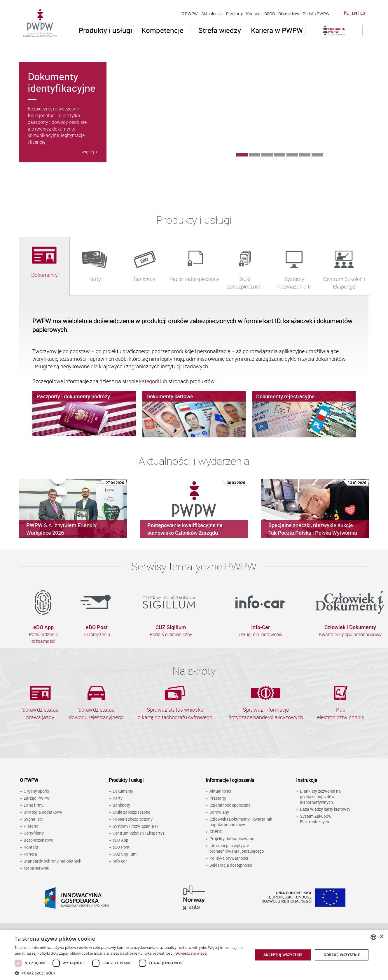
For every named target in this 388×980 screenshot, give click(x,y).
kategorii (150, 381)
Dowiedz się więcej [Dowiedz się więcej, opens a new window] (191, 953)
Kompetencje (162, 30)
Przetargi (234, 14)
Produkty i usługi (105, 30)
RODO (270, 14)
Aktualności (212, 14)
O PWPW (190, 14)
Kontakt (254, 14)
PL (346, 13)
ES (363, 13)
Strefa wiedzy (220, 30)
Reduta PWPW (316, 14)
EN (354, 13)
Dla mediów (289, 14)
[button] (130, 973)
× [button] (381, 937)
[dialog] (194, 955)
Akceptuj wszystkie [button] (283, 955)
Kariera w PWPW (277, 30)
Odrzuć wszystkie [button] (342, 955)
